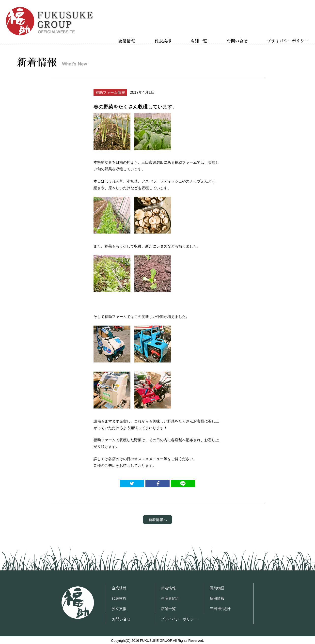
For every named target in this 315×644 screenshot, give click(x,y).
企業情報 (126, 41)
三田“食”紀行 (220, 609)
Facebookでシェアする (157, 484)
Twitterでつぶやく (132, 484)
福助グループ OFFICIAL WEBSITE (50, 21)
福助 (78, 603)
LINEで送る (183, 484)
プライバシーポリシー (288, 41)
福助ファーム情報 (110, 92)
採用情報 (217, 598)
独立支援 (119, 609)
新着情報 (168, 588)
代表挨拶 (163, 41)
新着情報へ (158, 520)
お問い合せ (237, 41)
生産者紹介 (170, 598)
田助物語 (217, 588)
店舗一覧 (199, 41)
